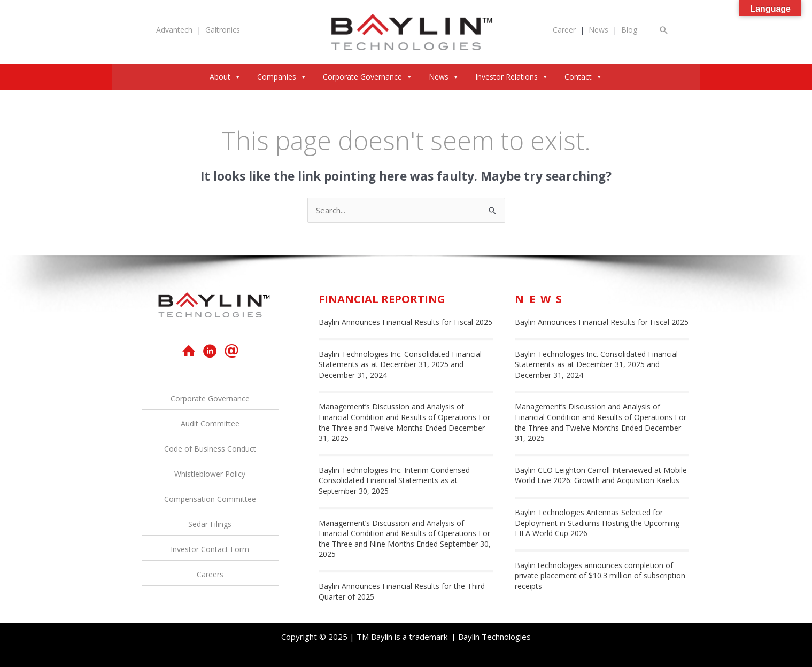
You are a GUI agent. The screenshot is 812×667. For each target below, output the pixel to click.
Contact (583, 77)
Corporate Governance (368, 77)
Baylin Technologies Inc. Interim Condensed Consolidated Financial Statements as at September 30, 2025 (394, 480)
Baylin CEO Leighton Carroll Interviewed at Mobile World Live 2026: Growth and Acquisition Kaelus (601, 475)
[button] (664, 30)
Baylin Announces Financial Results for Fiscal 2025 (405, 322)
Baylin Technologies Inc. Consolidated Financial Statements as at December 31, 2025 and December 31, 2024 (400, 364)
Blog (629, 30)
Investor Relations (512, 77)
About (225, 77)
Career (564, 30)
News (598, 30)
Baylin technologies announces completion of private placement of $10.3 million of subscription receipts (600, 576)
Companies (282, 77)
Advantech (174, 30)
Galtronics (223, 30)
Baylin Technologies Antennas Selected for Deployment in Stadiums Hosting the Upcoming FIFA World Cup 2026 (597, 523)
